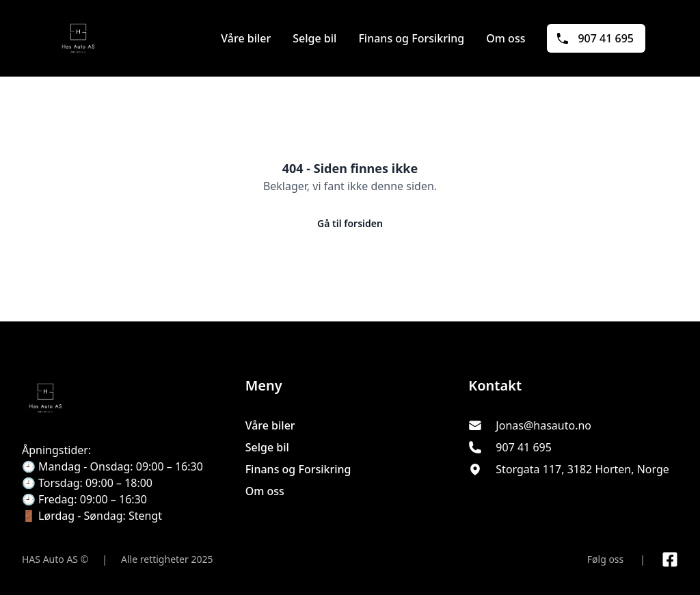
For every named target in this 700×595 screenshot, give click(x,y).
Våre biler (246, 38)
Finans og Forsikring (411, 38)
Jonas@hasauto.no (543, 425)
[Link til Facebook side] (670, 559)
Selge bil (314, 38)
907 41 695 (595, 38)
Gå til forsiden (350, 223)
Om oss (506, 38)
